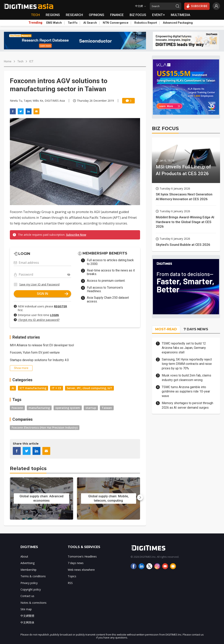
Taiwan (107, 408)
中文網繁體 (27, 616)
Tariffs (73, 23)
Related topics (28, 468)
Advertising (27, 563)
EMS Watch (54, 23)
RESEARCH (74, 15)
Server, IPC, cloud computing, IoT (89, 388)
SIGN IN (53, 294)
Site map (26, 609)
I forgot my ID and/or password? (39, 320)
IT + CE (57, 388)
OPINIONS (97, 15)
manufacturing (39, 408)
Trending (35, 23)
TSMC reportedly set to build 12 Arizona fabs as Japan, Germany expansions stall (184, 348)
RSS (70, 583)
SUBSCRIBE (197, 6)
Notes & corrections (33, 603)
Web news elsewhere (81, 570)
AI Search (90, 23)
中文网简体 (27, 622)
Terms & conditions (33, 576)
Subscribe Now (76, 235)
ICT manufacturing (33, 388)
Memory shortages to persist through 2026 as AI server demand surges (187, 405)
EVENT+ (158, 15)
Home (8, 61)
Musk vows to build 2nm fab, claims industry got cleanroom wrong (186, 378)
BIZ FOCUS (138, 15)
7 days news (76, 563)
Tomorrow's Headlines (82, 556)
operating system (68, 408)
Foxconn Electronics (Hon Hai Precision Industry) (45, 428)
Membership (28, 570)
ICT (31, 61)
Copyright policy (31, 589)
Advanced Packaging (178, 23)
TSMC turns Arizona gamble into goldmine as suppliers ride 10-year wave (186, 391)
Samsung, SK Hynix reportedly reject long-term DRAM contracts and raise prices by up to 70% (187, 364)
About (24, 556)
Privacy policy (29, 583)
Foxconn (17, 408)
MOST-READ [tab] (166, 329)
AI (13, 388)
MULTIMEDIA (180, 15)
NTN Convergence (116, 23)
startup (91, 408)
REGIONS (53, 15)
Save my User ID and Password (39, 284)
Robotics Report (146, 23)
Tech (20, 61)
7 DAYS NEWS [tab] (196, 329)
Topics (72, 576)
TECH (35, 15)
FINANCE (117, 15)
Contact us (27, 596)
